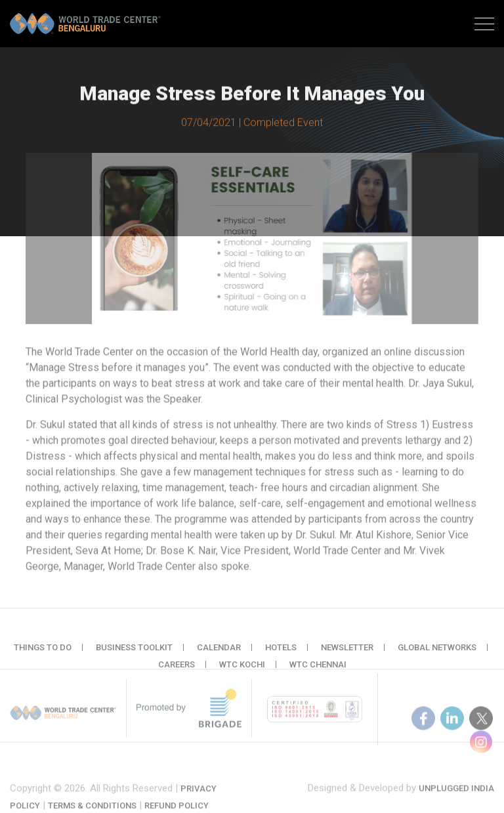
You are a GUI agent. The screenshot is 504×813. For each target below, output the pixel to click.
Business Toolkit (134, 653)
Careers (177, 670)
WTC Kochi (242, 670)
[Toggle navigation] (484, 26)
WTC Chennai (318, 670)
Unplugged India (456, 795)
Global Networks (437, 653)
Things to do (43, 653)
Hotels (281, 653)
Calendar (219, 653)
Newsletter (347, 653)
